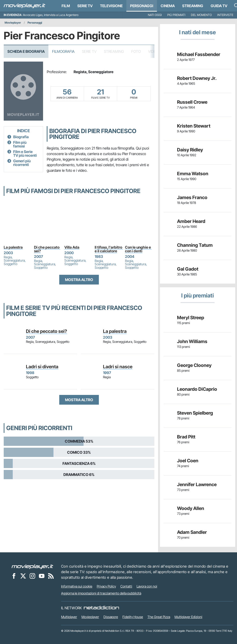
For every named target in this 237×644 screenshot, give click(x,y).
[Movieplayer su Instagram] (32, 576)
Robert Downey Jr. (197, 78)
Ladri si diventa (42, 367)
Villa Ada (72, 247)
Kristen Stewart (194, 126)
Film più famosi (20, 144)
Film (66, 6)
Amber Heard (191, 221)
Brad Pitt (186, 437)
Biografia (21, 137)
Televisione (111, 6)
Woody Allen (191, 508)
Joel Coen (188, 461)
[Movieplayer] (32, 566)
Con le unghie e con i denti (138, 249)
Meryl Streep (191, 318)
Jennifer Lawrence (197, 485)
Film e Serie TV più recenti (25, 153)
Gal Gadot (188, 269)
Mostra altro (79, 280)
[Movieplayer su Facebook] (14, 576)
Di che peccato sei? (47, 249)
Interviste (225, 15)
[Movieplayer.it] (25, 6)
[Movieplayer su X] (23, 576)
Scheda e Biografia (26, 51)
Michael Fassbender (199, 54)
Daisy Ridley (190, 150)
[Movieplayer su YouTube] (42, 576)
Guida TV (219, 6)
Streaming (193, 6)
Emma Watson (193, 174)
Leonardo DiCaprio (197, 389)
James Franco (192, 197)
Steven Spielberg (195, 413)
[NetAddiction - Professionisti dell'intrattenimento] (101, 608)
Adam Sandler (192, 532)
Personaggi (35, 23)
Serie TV (85, 6)
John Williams (192, 341)
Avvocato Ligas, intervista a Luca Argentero (51, 15)
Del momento (201, 15)
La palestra (13, 247)
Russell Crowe (192, 102)
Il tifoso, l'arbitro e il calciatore (109, 249)
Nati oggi (155, 15)
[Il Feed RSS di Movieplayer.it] (51, 576)
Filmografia (63, 51)
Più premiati (176, 15)
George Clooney (194, 365)
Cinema (168, 6)
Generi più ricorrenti (22, 163)
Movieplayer (13, 23)
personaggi (142, 6)
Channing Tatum (195, 245)
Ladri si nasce (118, 367)
